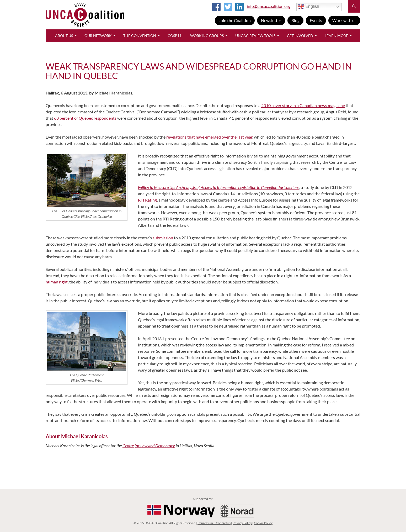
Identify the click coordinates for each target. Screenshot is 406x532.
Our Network (98, 36)
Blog (295, 20)
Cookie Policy (263, 523)
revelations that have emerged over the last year (209, 137)
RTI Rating (147, 200)
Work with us (344, 20)
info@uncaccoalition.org (269, 6)
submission (163, 238)
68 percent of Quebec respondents (85, 118)
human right (57, 282)
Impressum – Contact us (214, 523)
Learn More (336, 36)
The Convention (140, 36)
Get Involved (300, 36)
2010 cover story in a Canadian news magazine (303, 105)
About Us (64, 36)
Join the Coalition (235, 20)
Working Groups (207, 36)
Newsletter (271, 20)
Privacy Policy (242, 523)
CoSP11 (175, 36)
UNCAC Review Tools (255, 36)
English (309, 7)
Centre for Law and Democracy (149, 446)
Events (316, 20)
